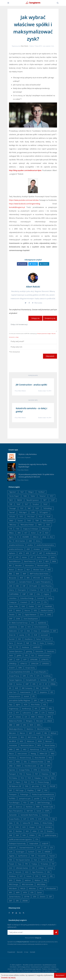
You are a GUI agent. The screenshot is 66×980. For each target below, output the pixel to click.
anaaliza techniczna (16, 545)
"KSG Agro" (23, 512)
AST (10, 557)
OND (11, 766)
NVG (50, 758)
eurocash (44, 635)
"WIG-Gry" (13, 525)
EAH (22, 627)
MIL (46, 733)
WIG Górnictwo (28, 884)
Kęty (11, 705)
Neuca (11, 754)
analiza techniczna (16, 549)
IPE (35, 692)
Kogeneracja (14, 709)
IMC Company (27, 688)
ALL (10, 541)
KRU (50, 709)
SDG (47, 819)
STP (45, 848)
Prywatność (11, 952)
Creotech (24, 602)
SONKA (32, 835)
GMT (11, 660)
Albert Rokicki (25, 46)
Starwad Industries (26, 848)
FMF (28, 643)
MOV (39, 745)
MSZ (25, 749)
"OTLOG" (12, 516)
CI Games (33, 590)
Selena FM (26, 823)
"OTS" (21, 516)
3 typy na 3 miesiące (31, 529)
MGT (31, 733)
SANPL (47, 811)
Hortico (19, 684)
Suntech (31, 852)
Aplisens (12, 553)
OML (49, 762)
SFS (10, 827)
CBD (17, 586)
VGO (27, 872)
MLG (22, 737)
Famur (39, 639)
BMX (18, 574)
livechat (51, 713)
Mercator (12, 733)
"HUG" (45, 504)
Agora (11, 537)
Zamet (39, 893)
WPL (11, 893)
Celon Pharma (46, 586)
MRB (11, 749)
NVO (11, 762)
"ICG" (22, 508)
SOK (24, 835)
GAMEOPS (36, 647)
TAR (33, 856)
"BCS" (11, 500)
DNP (11, 619)
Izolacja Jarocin (15, 696)
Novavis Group (25, 758)
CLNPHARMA (14, 594)
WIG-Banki (13, 888)
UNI (33, 868)
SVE (39, 852)
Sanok (39, 811)
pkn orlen (35, 786)
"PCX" (41, 516)
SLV (42, 831)
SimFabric (49, 827)
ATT (32, 557)
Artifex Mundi (51, 553)
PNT (46, 790)
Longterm (18, 965)
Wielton (37, 880)
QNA (32, 803)
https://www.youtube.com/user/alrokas (24, 200)
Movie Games (50, 745)
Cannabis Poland (25, 582)
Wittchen (32, 888)
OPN (49, 766)
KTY (17, 713)
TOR (51, 860)
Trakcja (34, 864)
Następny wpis (33, 400)
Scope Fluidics (14, 819)
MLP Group (32, 737)
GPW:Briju (13, 664)
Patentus (45, 774)
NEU (51, 749)
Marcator (40, 721)
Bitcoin (20, 570)
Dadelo (31, 606)
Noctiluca (13, 758)
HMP (52, 680)
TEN (10, 860)
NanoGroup (35, 749)
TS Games (44, 864)
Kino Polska (35, 705)
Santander (13, 815)
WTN (25, 893)
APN (21, 553)
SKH (27, 831)
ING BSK (46, 688)
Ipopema (43, 692)
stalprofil (12, 848)
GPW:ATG (45, 660)
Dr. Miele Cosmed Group (18, 623)
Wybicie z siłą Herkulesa (28, 454)
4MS (19, 533)
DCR (11, 610)
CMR (31, 594)
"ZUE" (48, 525)
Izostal (26, 696)
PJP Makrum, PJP (15, 786)
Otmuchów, (45, 770)
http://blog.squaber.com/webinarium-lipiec (25, 170)
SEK (54, 819)
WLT (41, 888)
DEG (35, 610)
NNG (53, 754)
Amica (38, 541)
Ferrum (20, 643)
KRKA (43, 709)
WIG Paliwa (41, 884)
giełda (19, 655)
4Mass (11, 533)
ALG (51, 537)
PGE (26, 782)
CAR (10, 586)
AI (18, 537)
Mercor (22, 733)
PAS (21, 774)
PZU (25, 803)
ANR (28, 549)
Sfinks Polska (47, 823)
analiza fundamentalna (45, 545)
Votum (29, 876)
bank (53, 557)
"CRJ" (11, 504)
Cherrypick (22, 590)
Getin (11, 655)
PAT (36, 774)
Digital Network (30, 615)
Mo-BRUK (13, 741)
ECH (29, 627)
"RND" (11, 521)
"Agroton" (13, 492)
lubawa (18, 717)
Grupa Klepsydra (40, 672)
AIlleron (36, 537)
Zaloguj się (35, 318)
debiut (18, 610)
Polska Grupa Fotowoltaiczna (43, 794)
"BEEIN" (20, 500)
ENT (55, 631)
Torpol (11, 864)
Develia (12, 615)
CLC (48, 590)
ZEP (50, 897)
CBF (24, 586)
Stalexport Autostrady (17, 844)
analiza (30, 545)
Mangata (29, 721)
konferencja (27, 709)
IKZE (17, 688)
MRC (18, 749)
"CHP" (53, 500)
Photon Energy (43, 782)
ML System (13, 737)
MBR (18, 725)
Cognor (46, 594)
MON (40, 741)
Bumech (12, 582)
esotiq (22, 635)
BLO (28, 570)
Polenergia (24, 794)
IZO (52, 692)
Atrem (24, 557)
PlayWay (30, 790)
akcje (44, 537)
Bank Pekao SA (30, 561)
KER (42, 700)
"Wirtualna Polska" (27, 525)
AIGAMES (26, 537)
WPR (18, 893)
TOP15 (43, 860)
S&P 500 (30, 811)
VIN (48, 872)
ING (37, 688)
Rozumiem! (60, 975)
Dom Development (31, 619)
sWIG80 (47, 852)
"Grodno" (36, 504)
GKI (26, 655)
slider (35, 831)
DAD (23, 606)
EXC (20, 639)
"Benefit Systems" (33, 500)
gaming (29, 651)
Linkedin (44, 264)
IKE (10, 688)
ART (41, 553)
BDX (47, 561)
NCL (44, 749)
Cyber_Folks (13, 606)
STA (37, 839)
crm (39, 602)
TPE (26, 864)
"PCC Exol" (31, 516)
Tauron (52, 856)
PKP (10, 790)
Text (35, 860)
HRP (27, 684)
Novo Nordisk (40, 758)
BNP (24, 574)
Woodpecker (51, 888)
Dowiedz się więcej (8, 978)
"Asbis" (33, 496)
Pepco (18, 782)
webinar (28, 880)
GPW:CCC (24, 664)
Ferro (11, 643)
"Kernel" (12, 512)
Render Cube (48, 807)
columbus (13, 598)
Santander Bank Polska (29, 815)
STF (39, 848)
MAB (33, 717)
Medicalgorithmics (16, 729)
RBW (38, 807)
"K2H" (37, 508)
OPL (42, 766)
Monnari (49, 741)
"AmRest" (41, 492)
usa (10, 872)
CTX (45, 602)
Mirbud (53, 733)
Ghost (28, 967)
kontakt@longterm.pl (18, 207)
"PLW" (49, 516)
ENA (28, 631)
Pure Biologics (14, 803)
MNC (49, 737)
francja (50, 643)
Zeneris (43, 897)
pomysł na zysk (25, 799)
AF (40, 533)
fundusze (25, 647)
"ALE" (22, 492)
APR (27, 553)
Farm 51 (48, 639)
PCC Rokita (13, 778)
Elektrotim (13, 631)
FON (34, 643)
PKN (27, 786)
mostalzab (13, 745)
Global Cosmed (44, 655)
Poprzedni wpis (33, 375)
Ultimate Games (22, 868)
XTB (32, 893)
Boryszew (13, 578)
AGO (47, 533)
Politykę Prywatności (23, 942)
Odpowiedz (50, 356)
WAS (11, 880)
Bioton (11, 570)
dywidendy (13, 627)
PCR (29, 778)
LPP (10, 717)
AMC (30, 541)
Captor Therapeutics (43, 582)
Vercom (18, 872)
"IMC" (29, 508)
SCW (40, 819)
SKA (10, 831)
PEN (46, 778)
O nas (26, 952)
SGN (17, 827)
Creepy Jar (13, 602)
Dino (42, 615)
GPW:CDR (35, 664)
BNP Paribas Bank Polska (39, 574)
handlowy (47, 676)
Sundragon (20, 852)
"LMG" (33, 512)
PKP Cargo (20, 790)
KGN (26, 705)
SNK (11, 835)
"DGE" (19, 504)
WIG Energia (14, 884)
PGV (32, 782)
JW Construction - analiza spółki (31, 385)
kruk (11, 713)
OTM (35, 770)
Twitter (33, 264)
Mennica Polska (43, 729)
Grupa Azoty (30, 668)
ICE (40, 684)
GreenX (12, 668)
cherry (11, 590)
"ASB (25, 496)
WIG (46, 880)
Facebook (22, 264)
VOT (21, 876)
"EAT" (26, 504)
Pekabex (38, 778)
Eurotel (12, 639)
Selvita (36, 823)
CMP (24, 594)
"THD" (29, 521)
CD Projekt (33, 586)
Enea (35, 631)
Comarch (41, 598)
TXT (53, 864)
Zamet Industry (15, 897)
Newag (33, 754)
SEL (18, 823)
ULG (11, 868)
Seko (11, 823)
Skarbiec (19, 831)
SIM (40, 827)
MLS (42, 737)
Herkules (44, 680)
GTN (31, 676)
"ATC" (52, 496)
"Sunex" (20, 521)
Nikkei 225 (43, 754)
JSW (35, 700)
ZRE (17, 901)
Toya (19, 864)
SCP (25, 819)
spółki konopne (50, 835)
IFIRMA (53, 684)
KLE (45, 705)
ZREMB (25, 901)
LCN (43, 713)
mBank (49, 721)
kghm (18, 705)
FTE (17, 647)
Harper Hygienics (15, 680)
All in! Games (20, 541)
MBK (11, 725)
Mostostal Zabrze (27, 745)
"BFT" (45, 500)
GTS (38, 676)
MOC (22, 741)
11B (10, 529)
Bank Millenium (15, 561)
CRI (32, 602)
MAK (49, 717)
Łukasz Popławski (26, 457)
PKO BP (52, 786)
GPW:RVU (46, 664)
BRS (28, 578)
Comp (50, 598)
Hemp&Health (31, 680)
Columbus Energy (27, 598)
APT (34, 553)
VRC (51, 876)
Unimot (50, 868)
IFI (46, 684)
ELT (22, 631)
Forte (42, 643)
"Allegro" (31, 492)
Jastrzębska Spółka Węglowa (20, 700)
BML (11, 574)
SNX (17, 835)
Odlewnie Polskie (37, 762)
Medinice (30, 729)
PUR (51, 799)
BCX (40, 561)
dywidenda (42, 623)
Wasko (19, 880)
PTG (45, 799)
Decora (27, 610)
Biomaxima (29, 566)
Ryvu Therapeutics (16, 811)
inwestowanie (25, 692)
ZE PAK (27, 897)
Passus (29, 774)
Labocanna (27, 713)
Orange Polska (24, 770)
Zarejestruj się (50, 318)
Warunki (20, 952)
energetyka (45, 631)
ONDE (19, 766)
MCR (31, 725)
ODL (25, 762)
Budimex (47, 578)
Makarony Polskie (16, 721)
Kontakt (33, 952)
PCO (22, 778)
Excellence (29, 639)
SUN (11, 852)
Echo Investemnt (41, 627)
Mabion (41, 717)
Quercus (19, 807)
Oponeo (12, 770)
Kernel (49, 700)
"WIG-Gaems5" (48, 521)
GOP (18, 660)
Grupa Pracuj (14, 676)
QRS (11, 807)
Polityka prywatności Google (44, 334)
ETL (29, 635)
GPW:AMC (34, 660)
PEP (10, 782)
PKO (44, 786)
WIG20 (23, 888)
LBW (36, 713)
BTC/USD (37, 578)
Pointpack (13, 794)
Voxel (44, 876)
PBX (54, 774)
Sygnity (12, 856)
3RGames (45, 529)
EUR (36, 635)
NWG (18, 762)
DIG (20, 615)
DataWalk (48, 606)
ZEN (35, 897)
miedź (38, 733)
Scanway (45, 815)
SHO (24, 827)
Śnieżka (50, 831)
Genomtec (39, 651)
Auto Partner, (42, 557)
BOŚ (21, 578)
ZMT (11, 901)
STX (51, 848)
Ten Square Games (23, 860)
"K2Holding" (48, 508)
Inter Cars (13, 692)
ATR (17, 557)
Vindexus (12, 876)
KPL (36, 709)
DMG (49, 615)
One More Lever (30, 766)
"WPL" (40, 525)
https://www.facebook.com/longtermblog (25, 204)
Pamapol (12, 774)
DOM (18, 619)
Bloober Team (39, 570)
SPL (40, 835)
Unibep (41, 868)
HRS (34, 684)
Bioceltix (18, 566)
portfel (37, 799)
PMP (39, 790)
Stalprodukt (34, 844)
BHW (54, 561)
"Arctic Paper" (14, 496)
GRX (24, 676)
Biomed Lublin (43, 566)
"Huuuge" (13, 508)
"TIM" (37, 521)
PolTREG (12, 799)
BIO (10, 566)
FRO (10, 647)
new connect (22, 754)
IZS (34, 696)
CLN (54, 590)
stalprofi (45, 844)
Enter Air (12, 635)
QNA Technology (44, 803)
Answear (37, 549)
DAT (39, 606)
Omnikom (13, 967)
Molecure (31, 741)
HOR (11, 684)
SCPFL (32, 819)
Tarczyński (42, 856)
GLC (33, 655)
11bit (17, 529)
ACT (26, 533)
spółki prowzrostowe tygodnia (20, 839)
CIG (41, 590)
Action (33, 533)
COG (38, 594)
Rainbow (29, 807)
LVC (26, 717)
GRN (20, 668)
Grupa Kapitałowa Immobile (19, 672)
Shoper (32, 827)
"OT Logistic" (44, 512)
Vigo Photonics (38, 872)
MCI (25, 725)
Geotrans (51, 651)
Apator (46, 549)
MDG (39, 725)
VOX (37, 876)
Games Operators (16, 651)
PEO (53, 778)
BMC (49, 570)
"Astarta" (43, 496)
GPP (25, 660)
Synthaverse (23, 856)
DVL (33, 623)
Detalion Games (47, 610)
